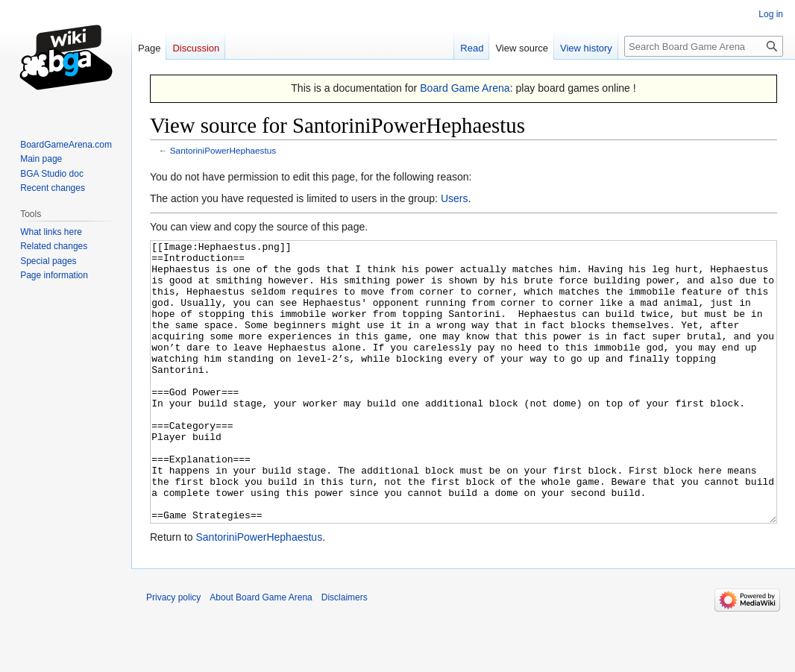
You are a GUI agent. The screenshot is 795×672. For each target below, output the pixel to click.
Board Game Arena (465, 88)
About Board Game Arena (261, 653)
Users (455, 198)
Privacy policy (173, 653)
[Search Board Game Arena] (704, 46)
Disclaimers (345, 653)
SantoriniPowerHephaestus (223, 150)
